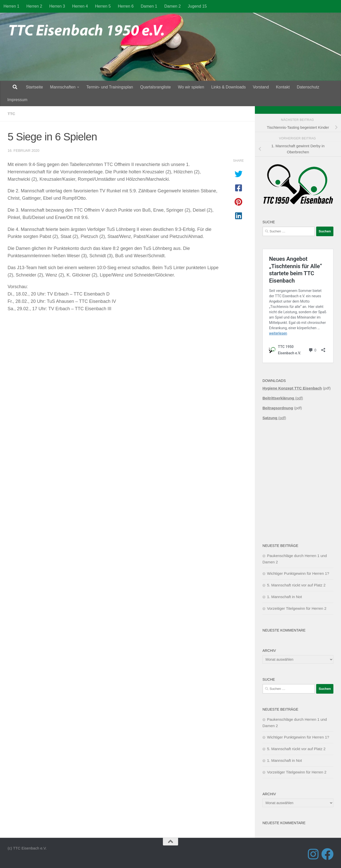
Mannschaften (63, 87)
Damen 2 (172, 6)
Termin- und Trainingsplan (110, 87)
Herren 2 (34, 6)
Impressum (17, 100)
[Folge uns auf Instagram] (313, 854)
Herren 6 (126, 6)
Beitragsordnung (278, 408)
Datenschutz (308, 87)
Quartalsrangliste (155, 87)
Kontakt (283, 87)
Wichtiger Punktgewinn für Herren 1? (298, 573)
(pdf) (283, 398)
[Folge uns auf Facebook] (327, 854)
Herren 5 (103, 6)
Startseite (34, 87)
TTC (12, 114)
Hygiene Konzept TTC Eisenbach (292, 388)
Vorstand (261, 87)
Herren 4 (80, 6)
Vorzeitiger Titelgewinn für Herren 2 (297, 608)
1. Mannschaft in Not (285, 597)
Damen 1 (149, 6)
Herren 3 (57, 6)
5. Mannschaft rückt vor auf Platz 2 (296, 585)
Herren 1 (11, 6)
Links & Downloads (229, 87)
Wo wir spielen (191, 87)
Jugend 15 (197, 6)
